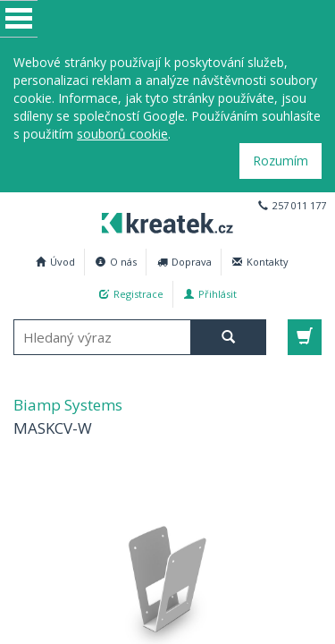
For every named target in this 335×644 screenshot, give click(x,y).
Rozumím (281, 161)
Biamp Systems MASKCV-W (163, 220)
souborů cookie (122, 134)
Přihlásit (210, 294)
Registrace (131, 294)
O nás (116, 262)
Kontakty (260, 262)
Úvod (55, 262)
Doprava (184, 262)
